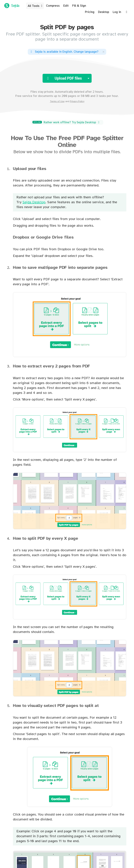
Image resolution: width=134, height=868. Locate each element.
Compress (53, 6)
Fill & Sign (79, 6)
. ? (64, 52)
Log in (117, 12)
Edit (66, 6)
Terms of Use (57, 101)
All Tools (36, 6)
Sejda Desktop (34, 202)
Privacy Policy (77, 101)
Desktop (104, 12)
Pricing (90, 12)
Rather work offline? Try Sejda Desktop (66, 122)
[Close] (103, 52)
